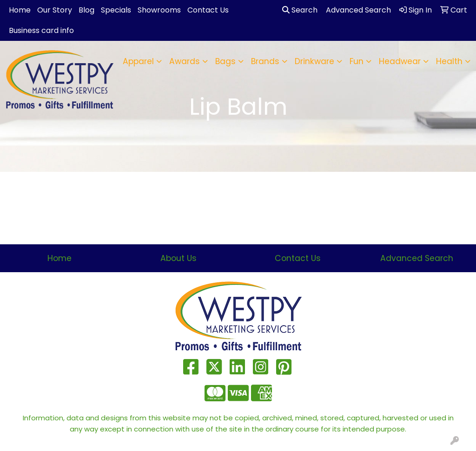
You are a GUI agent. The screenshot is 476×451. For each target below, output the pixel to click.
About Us (178, 258)
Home (20, 10)
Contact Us (208, 10)
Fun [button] (357, 61)
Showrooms (159, 10)
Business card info (41, 30)
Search (300, 10)
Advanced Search (417, 258)
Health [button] (449, 61)
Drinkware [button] (314, 61)
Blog (86, 10)
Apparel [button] (138, 61)
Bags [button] (225, 61)
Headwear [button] (400, 61)
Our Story (55, 10)
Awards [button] (185, 61)
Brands (265, 61)
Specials (116, 10)
